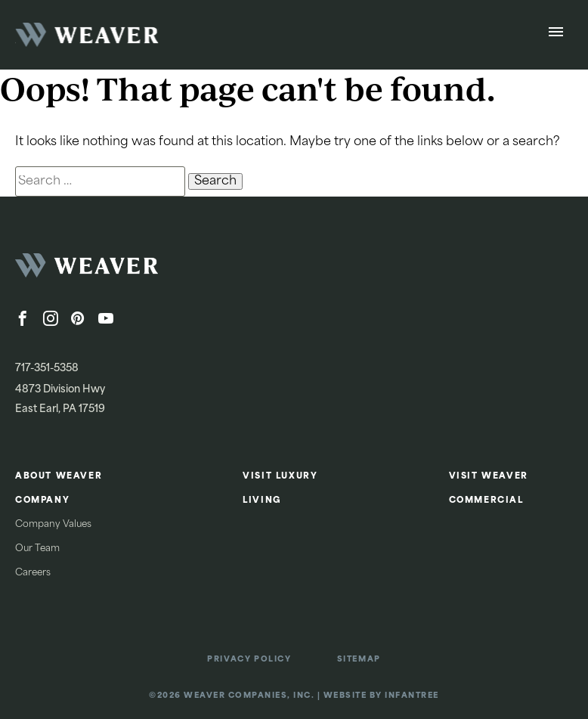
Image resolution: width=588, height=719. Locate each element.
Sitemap (359, 660)
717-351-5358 (47, 369)
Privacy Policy (249, 660)
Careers (33, 573)
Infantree (412, 696)
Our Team (37, 549)
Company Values (53, 525)
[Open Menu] (556, 35)
